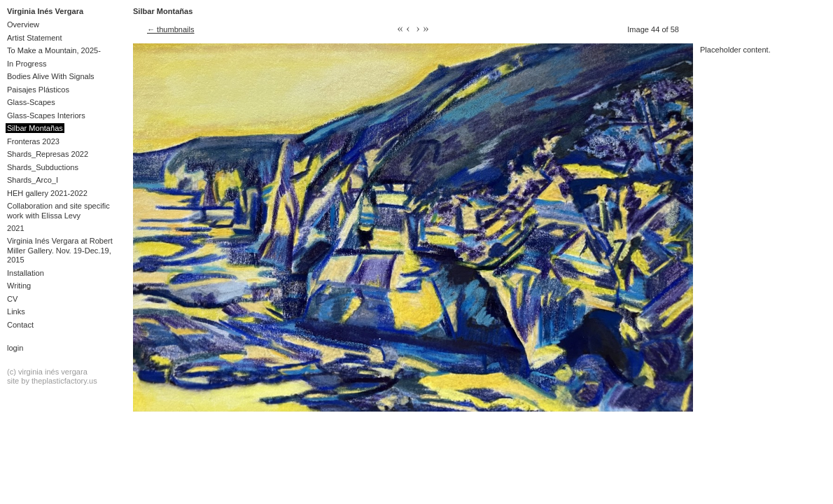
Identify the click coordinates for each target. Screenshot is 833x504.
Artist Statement (35, 38)
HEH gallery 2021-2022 (47, 193)
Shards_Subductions (43, 167)
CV (12, 299)
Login (15, 348)
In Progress (27, 64)
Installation (26, 273)
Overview (23, 24)
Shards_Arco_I (33, 180)
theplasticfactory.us (64, 381)
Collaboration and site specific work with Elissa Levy (58, 210)
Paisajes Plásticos (38, 90)
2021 (16, 228)
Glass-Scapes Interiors (46, 115)
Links (16, 311)
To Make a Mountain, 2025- (54, 50)
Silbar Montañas (35, 128)
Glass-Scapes (31, 102)
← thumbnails (171, 29)
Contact (20, 325)
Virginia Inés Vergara (45, 11)
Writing (19, 286)
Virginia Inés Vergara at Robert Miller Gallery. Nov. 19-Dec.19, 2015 (60, 250)
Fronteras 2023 (33, 141)
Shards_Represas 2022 (48, 154)
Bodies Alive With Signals (51, 76)
